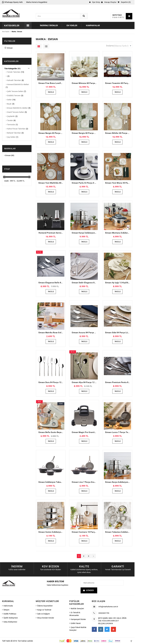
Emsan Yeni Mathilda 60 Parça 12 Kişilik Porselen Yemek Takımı (52, 183)
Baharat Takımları (13, 133)
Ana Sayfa (6, 32)
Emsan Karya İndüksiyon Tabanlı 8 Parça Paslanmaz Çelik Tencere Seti (85, 233)
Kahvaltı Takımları (13, 80)
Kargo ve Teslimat (44, 610)
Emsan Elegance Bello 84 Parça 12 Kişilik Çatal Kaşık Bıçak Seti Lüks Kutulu (52, 283)
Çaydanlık (10, 116)
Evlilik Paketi (76, 623)
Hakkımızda (8, 606)
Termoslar (10, 125)
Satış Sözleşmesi (10, 622)
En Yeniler (72, 25)
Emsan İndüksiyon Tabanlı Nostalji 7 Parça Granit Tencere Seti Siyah (52, 482)
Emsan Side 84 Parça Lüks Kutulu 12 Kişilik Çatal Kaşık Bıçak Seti (118, 333)
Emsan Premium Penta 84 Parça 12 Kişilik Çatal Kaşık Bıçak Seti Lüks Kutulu (118, 382)
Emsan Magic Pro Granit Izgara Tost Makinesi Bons (85, 432)
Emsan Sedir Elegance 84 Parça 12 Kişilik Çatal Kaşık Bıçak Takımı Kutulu (85, 283)
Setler (9, 100)
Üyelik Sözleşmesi (11, 618)
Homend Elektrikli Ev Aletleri (17, 84)
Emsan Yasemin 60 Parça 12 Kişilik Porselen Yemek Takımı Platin (118, 83)
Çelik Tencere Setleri (15, 91)
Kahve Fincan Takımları (16, 129)
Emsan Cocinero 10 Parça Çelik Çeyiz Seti (85, 532)
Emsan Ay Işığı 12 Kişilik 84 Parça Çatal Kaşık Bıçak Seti (118, 283)
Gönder (90, 590)
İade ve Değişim (43, 614)
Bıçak (9, 104)
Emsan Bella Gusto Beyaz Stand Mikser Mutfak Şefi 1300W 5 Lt (52, 432)
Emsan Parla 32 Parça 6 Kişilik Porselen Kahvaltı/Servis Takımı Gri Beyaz (85, 183)
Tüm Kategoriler (11, 69)
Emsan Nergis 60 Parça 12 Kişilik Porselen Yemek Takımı (52, 133)
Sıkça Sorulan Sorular (46, 618)
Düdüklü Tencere (13, 96)
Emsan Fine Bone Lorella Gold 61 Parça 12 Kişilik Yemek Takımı (52, 83)
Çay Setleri (11, 137)
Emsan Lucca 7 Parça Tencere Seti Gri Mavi (118, 432)
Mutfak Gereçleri (77, 609)
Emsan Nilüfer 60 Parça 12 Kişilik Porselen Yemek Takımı (118, 133)
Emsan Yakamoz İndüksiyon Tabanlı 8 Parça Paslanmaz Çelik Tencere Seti (118, 532)
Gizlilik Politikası (10, 614)
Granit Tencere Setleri (15, 112)
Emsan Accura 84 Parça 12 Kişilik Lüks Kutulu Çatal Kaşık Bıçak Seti (85, 333)
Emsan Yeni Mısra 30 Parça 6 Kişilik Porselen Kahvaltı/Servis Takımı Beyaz (118, 183)
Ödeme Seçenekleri (45, 606)
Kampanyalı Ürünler (78, 619)
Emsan (9, 48)
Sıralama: (110, 46)
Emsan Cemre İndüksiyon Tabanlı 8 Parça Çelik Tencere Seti (52, 532)
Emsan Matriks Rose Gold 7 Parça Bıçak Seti (52, 333)
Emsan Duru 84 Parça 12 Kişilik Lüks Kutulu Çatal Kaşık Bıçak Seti (52, 382)
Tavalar (9, 120)
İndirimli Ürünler (49, 25)
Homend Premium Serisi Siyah (52, 233)
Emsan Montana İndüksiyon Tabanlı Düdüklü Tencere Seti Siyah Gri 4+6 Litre (118, 233)
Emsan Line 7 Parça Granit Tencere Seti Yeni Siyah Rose (85, 482)
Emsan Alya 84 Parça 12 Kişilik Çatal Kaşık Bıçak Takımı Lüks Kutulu (85, 382)
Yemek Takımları (13, 72)
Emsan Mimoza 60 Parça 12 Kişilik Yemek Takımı (85, 83)
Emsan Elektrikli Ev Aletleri (17, 108)
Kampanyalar (93, 25)
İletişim (6, 610)
